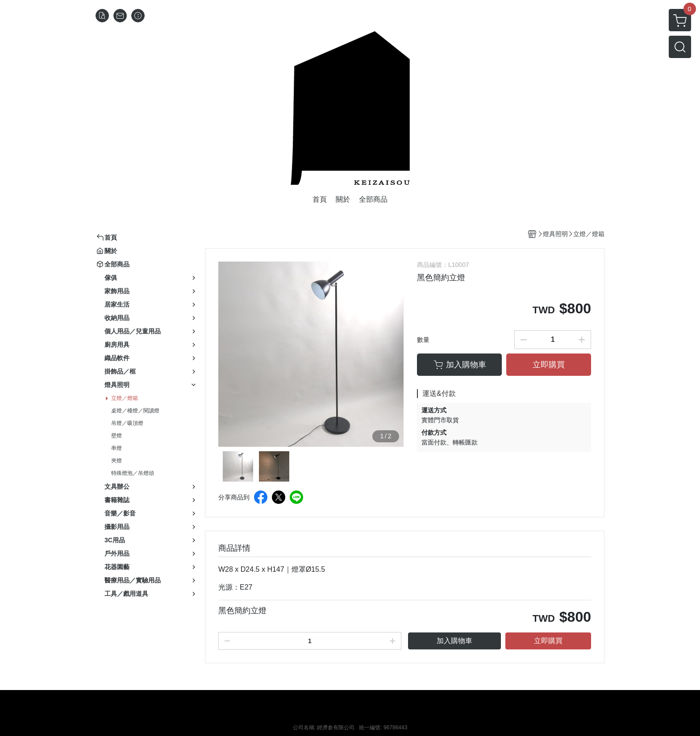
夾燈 (117, 461)
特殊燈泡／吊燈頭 (133, 473)
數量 (423, 340)
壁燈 (117, 436)
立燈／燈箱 (125, 398)
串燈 (117, 448)
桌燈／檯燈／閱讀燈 (135, 411)
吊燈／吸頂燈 (127, 423)
